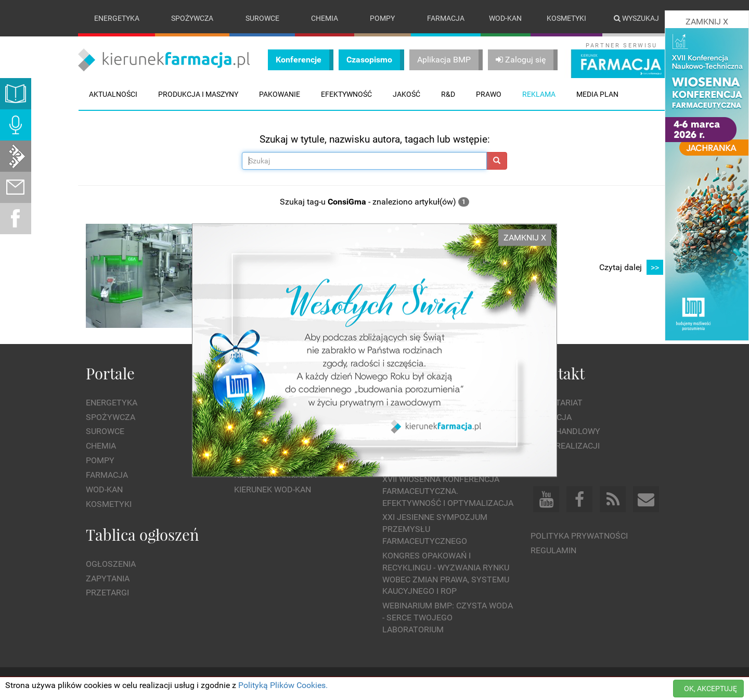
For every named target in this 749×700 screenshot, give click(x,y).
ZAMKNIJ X (525, 237)
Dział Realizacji (565, 446)
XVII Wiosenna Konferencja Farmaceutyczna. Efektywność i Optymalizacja (448, 491)
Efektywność (346, 94)
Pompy (382, 18)
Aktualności (113, 94)
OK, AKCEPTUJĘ (711, 689)
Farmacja (446, 18)
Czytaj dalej (631, 268)
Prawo (489, 94)
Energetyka (117, 18)
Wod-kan (505, 18)
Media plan (597, 94)
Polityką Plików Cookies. (283, 685)
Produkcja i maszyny (198, 94)
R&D (448, 94)
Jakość (406, 94)
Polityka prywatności (579, 536)
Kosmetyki (566, 18)
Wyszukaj (636, 18)
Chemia (325, 18)
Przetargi (107, 593)
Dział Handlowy (565, 431)
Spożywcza (192, 18)
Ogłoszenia (111, 564)
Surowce (262, 18)
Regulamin (553, 550)
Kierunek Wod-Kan (273, 489)
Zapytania (108, 578)
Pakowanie (280, 94)
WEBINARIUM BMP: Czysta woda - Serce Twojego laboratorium (448, 618)
